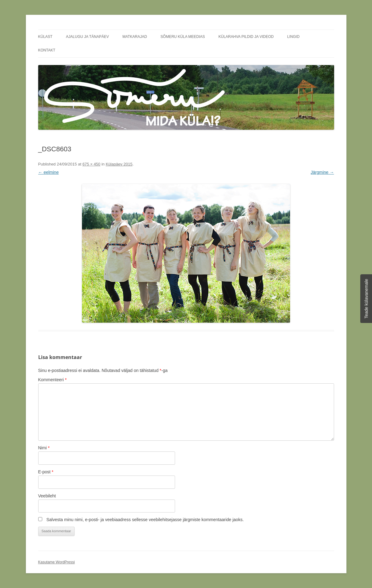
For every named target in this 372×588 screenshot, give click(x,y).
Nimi (44, 448)
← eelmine (49, 172)
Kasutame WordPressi (57, 562)
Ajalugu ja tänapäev (87, 37)
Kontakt (47, 50)
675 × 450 (91, 164)
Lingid (293, 37)
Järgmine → (322, 172)
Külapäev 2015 (119, 164)
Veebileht (47, 496)
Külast (45, 37)
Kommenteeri (53, 380)
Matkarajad (135, 37)
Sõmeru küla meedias (183, 37)
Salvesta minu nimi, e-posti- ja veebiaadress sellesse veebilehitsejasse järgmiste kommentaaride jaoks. (145, 520)
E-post (46, 472)
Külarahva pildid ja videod (246, 37)
